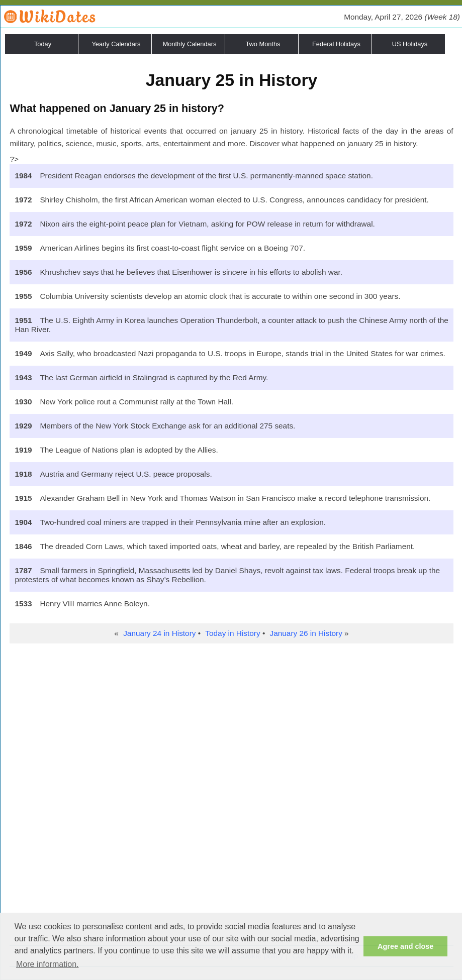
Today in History (233, 633)
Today (43, 44)
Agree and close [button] (405, 946)
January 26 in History (306, 633)
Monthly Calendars (190, 44)
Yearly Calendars (116, 44)
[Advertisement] (231, 719)
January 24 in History (159, 633)
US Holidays (410, 44)
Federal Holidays (336, 44)
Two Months (263, 44)
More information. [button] (48, 964)
